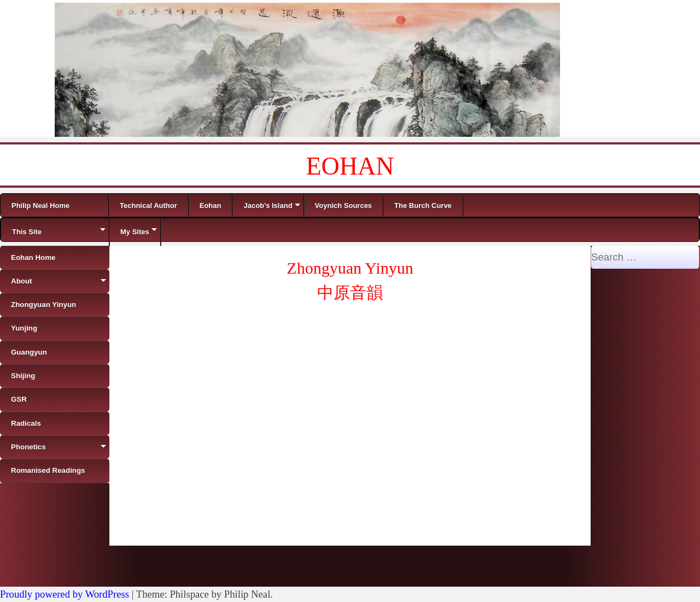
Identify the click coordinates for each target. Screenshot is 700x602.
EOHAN (350, 166)
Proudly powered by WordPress (65, 594)
